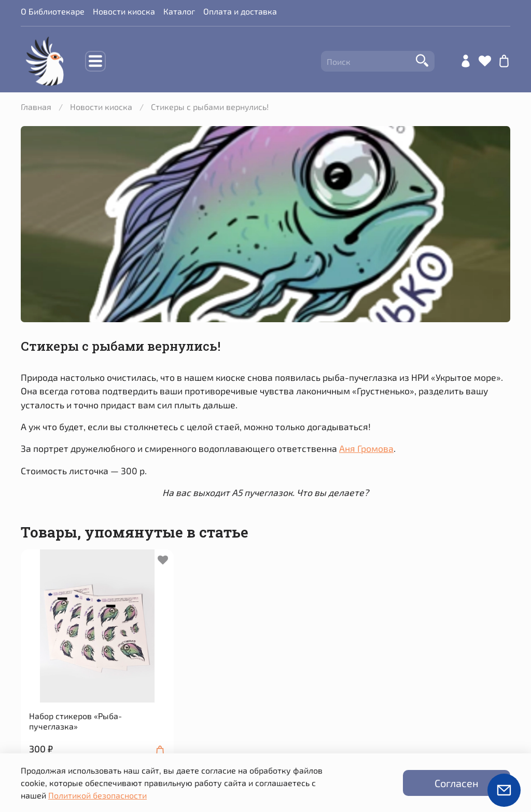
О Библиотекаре (53, 11)
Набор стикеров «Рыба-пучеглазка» (75, 721)
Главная (36, 107)
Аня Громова (366, 448)
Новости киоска (124, 11)
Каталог (179, 11)
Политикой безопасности (97, 795)
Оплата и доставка (240, 11)
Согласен (457, 783)
